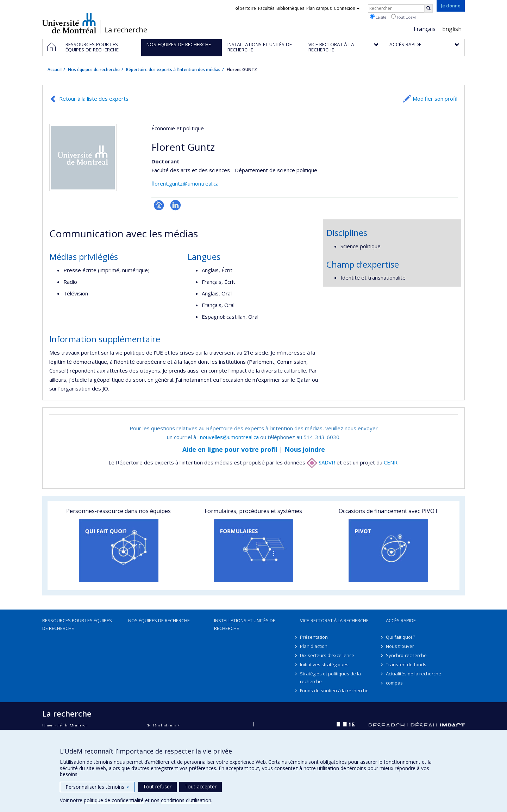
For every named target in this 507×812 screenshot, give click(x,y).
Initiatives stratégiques (324, 664)
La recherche (126, 30)
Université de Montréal (69, 23)
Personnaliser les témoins (97, 787)
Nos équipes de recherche (94, 70)
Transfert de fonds (406, 664)
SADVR (321, 462)
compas (394, 683)
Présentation (314, 637)
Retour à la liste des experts (94, 99)
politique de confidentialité (114, 800)
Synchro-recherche (406, 655)
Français (425, 29)
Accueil (55, 70)
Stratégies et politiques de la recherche (330, 677)
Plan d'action (314, 646)
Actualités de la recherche (414, 674)
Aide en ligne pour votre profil (230, 449)
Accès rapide (401, 620)
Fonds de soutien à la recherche (334, 691)
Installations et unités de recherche (245, 624)
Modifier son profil (435, 99)
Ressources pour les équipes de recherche (77, 624)
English (452, 29)
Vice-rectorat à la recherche (334, 620)
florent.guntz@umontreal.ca (185, 183)
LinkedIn (176, 205)
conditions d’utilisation (186, 800)
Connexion (347, 8)
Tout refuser (157, 786)
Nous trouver (400, 646)
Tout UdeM (403, 17)
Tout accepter (201, 786)
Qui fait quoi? (166, 726)
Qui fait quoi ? (400, 637)
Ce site (378, 17)
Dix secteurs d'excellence (327, 655)
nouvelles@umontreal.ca (229, 437)
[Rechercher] (428, 8)
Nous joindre (305, 449)
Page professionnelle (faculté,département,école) (159, 205)
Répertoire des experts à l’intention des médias (173, 70)
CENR (391, 462)
